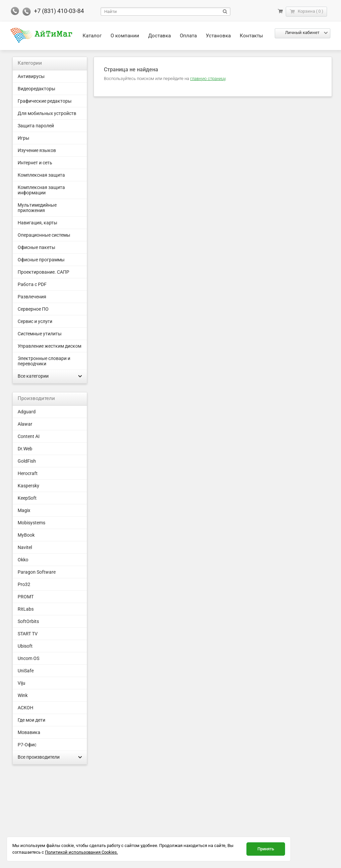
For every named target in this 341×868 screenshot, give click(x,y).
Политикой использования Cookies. (81, 852)
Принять (266, 849)
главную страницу (208, 78)
